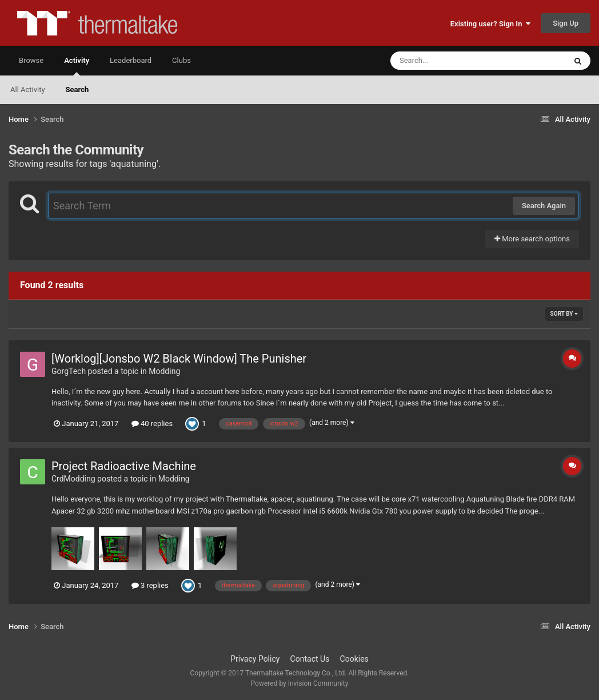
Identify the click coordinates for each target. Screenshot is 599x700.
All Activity (28, 90)
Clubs (181, 60)
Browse (31, 60)
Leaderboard (131, 60)
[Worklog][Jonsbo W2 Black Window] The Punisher (179, 359)
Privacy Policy (255, 659)
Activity (77, 66)
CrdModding (73, 479)
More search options (532, 239)
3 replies (150, 585)
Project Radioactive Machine (124, 466)
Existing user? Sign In (490, 24)
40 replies (152, 423)
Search (77, 90)
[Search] (449, 61)
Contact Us (310, 659)
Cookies (354, 659)
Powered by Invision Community (300, 683)
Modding (164, 371)
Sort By (564, 314)
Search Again (544, 206)
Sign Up (566, 23)
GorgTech (69, 371)
